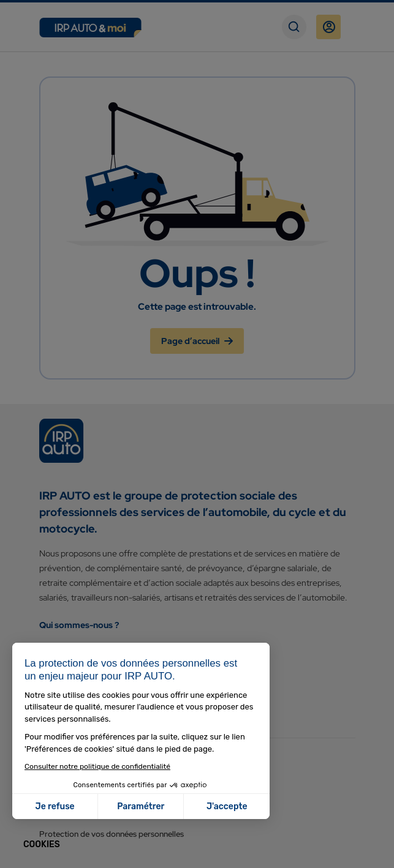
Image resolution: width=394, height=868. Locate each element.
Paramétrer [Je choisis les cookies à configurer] (141, 806)
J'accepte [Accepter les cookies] (227, 806)
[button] (42, 845)
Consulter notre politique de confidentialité (97, 766)
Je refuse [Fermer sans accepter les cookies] (55, 806)
